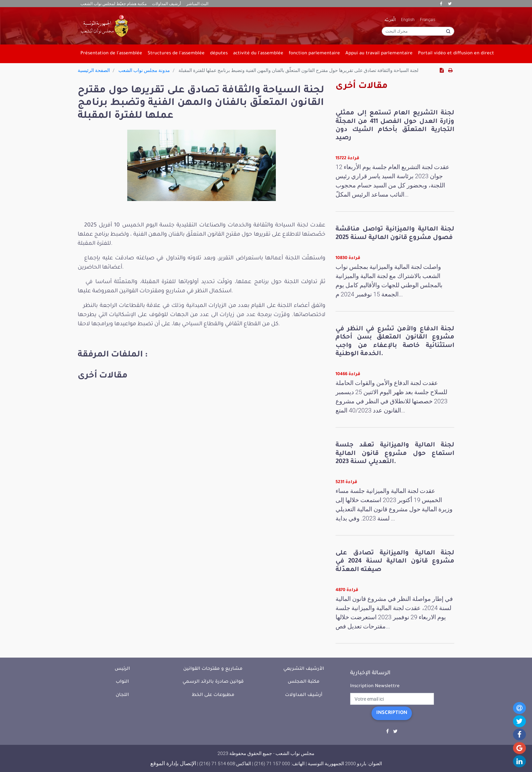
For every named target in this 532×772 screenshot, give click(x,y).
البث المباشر (197, 4)
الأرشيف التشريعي (304, 669)
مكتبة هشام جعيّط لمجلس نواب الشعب (113, 4)
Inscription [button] (392, 713)
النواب (122, 682)
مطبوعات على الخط (213, 695)
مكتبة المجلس (304, 682)
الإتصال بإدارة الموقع (173, 763)
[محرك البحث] (418, 31)
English (408, 20)
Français (428, 20)
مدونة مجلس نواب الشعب (144, 70)
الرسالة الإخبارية (370, 673)
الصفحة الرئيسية (94, 70)
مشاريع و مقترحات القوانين (213, 669)
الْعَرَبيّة (390, 20)
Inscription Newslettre (375, 686)
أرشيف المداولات (166, 4)
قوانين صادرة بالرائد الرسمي (213, 682)
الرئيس (122, 669)
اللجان (122, 695)
